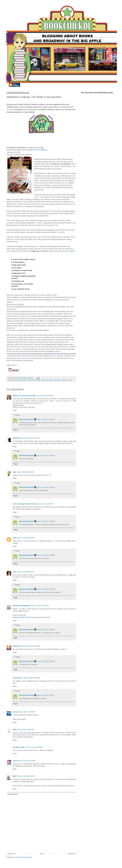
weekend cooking (67, 380)
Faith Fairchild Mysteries (20, 380)
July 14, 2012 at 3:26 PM (32, 678)
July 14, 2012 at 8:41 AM (45, 504)
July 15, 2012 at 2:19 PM (27, 761)
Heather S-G (17, 646)
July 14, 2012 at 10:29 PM (34, 747)
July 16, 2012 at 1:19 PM (26, 776)
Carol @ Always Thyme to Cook (24, 504)
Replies (18, 415)
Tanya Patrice (18, 678)
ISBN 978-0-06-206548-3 (38, 150)
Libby (15, 538)
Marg (15, 730)
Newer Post (11, 854)
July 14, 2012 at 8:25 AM (25, 472)
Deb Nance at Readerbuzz (22, 606)
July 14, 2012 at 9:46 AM (25, 572)
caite (14, 472)
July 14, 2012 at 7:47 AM (31, 438)
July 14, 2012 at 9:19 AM (26, 538)
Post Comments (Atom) (24, 857)
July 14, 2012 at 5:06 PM (26, 712)
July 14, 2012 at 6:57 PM (25, 730)
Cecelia (15, 761)
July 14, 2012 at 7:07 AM (45, 396)
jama (14, 572)
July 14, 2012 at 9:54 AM (40, 606)
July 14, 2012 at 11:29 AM (31, 646)
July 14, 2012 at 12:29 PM (46, 419)
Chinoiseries (17, 438)
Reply (15, 410)
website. (72, 251)
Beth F (15, 776)
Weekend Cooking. (38, 104)
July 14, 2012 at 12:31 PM (46, 521)
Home (42, 854)
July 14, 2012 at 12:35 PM (46, 630)
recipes (43, 380)
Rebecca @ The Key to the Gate (24, 396)
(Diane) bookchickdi (26, 419)
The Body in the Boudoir (54, 380)
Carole (15, 712)
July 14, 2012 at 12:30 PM (46, 487)
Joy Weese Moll (18, 747)
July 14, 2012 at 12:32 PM (46, 555)
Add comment (12, 794)
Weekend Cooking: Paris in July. (24, 617)
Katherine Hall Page (34, 380)
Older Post (72, 854)
